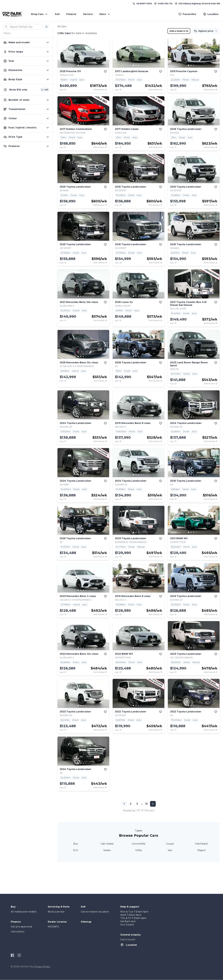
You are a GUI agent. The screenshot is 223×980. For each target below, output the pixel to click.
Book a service (56, 912)
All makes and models (24, 912)
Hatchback (201, 844)
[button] (47, 27)
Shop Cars (39, 14)
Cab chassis (107, 844)
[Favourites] (187, 14)
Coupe (170, 844)
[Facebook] (12, 955)
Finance (71, 14)
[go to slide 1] (78, 65)
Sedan (107, 850)
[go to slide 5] (88, 65)
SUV (76, 850)
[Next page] (153, 804)
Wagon (201, 850)
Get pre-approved (21, 927)
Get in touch (128, 940)
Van (170, 850)
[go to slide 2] (81, 65)
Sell (57, 14)
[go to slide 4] (86, 65)
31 (146, 804)
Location (129, 945)
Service (88, 14)
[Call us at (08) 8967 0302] (142, 4)
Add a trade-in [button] (179, 31)
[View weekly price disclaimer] (106, 90)
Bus (76, 844)
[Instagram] (19, 955)
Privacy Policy (42, 967)
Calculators (17, 932)
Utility (139, 850)
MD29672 (53, 927)
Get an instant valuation (95, 912)
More (105, 14)
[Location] (211, 14)
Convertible (139, 844)
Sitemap (86, 922)
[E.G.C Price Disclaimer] (65, 90)
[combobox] (23, 27)
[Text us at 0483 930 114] (163, 4)
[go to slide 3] (83, 65)
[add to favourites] (105, 72)
